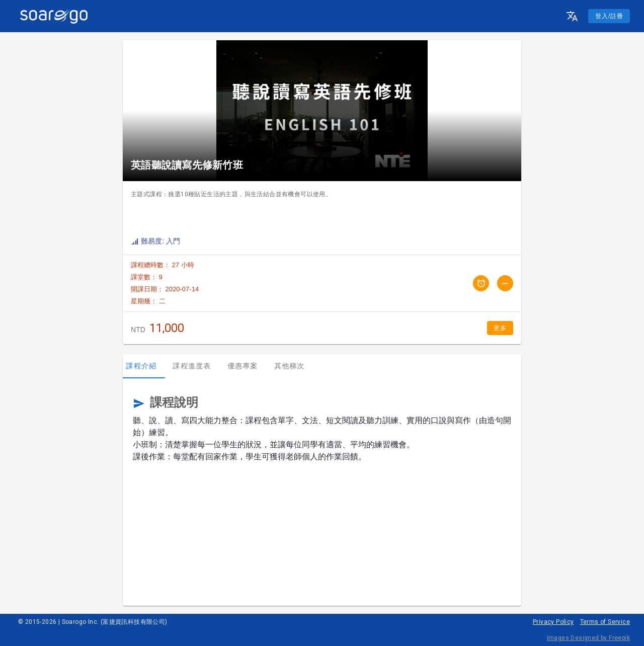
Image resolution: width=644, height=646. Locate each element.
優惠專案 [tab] (247, 366)
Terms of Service (605, 622)
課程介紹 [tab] (146, 366)
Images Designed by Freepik (588, 638)
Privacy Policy (553, 622)
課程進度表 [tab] (197, 366)
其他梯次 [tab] (294, 366)
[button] (572, 16)
